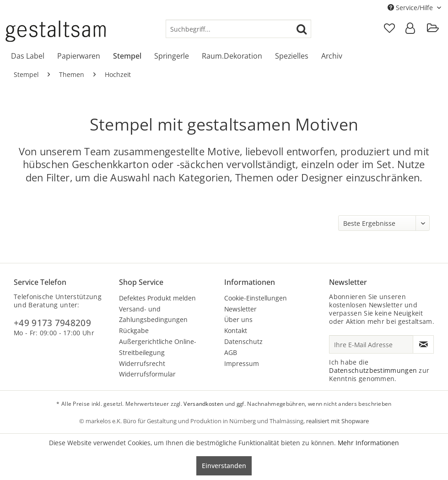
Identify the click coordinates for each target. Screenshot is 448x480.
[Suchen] (302, 29)
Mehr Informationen (368, 443)
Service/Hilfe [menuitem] (411, 8)
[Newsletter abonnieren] (423, 344)
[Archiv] (332, 56)
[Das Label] (28, 56)
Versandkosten (203, 404)
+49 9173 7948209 (52, 323)
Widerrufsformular (147, 374)
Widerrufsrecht (142, 363)
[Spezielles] (292, 56)
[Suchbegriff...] (238, 29)
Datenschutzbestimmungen (373, 370)
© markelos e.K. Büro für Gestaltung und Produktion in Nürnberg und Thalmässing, (193, 421)
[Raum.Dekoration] (232, 56)
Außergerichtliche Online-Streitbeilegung (158, 347)
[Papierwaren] (79, 56)
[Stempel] (127, 56)
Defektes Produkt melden (157, 298)
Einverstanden (224, 466)
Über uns (238, 319)
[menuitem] (238, 29)
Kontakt (236, 330)
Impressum (242, 363)
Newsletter (240, 309)
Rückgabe (134, 330)
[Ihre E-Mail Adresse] (371, 344)
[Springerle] (172, 56)
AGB (231, 352)
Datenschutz (243, 341)
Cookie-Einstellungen (256, 298)
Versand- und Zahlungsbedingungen (153, 314)
